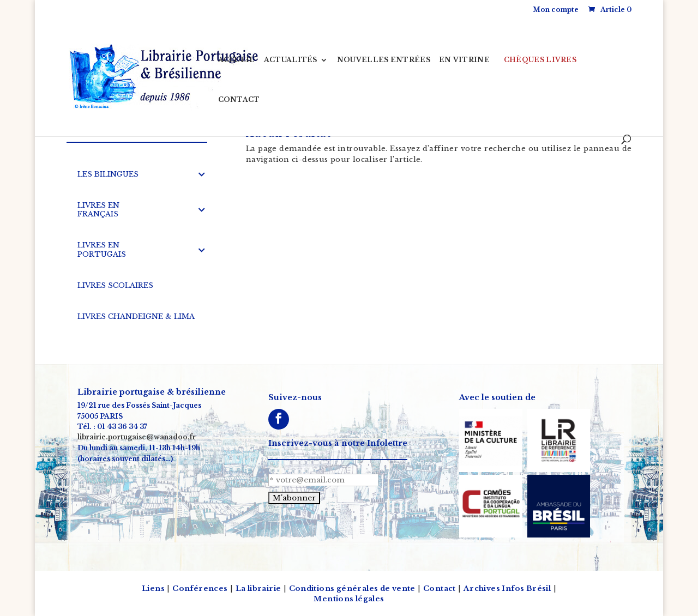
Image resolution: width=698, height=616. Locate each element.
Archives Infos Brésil (507, 588)
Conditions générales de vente (352, 588)
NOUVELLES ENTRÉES (384, 60)
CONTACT (239, 99)
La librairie (258, 588)
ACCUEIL (237, 60)
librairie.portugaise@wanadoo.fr (137, 437)
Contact (440, 588)
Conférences (200, 588)
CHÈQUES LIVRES (540, 60)
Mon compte (556, 10)
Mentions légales (349, 599)
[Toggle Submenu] (202, 175)
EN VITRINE (464, 60)
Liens (153, 588)
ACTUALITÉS (291, 60)
